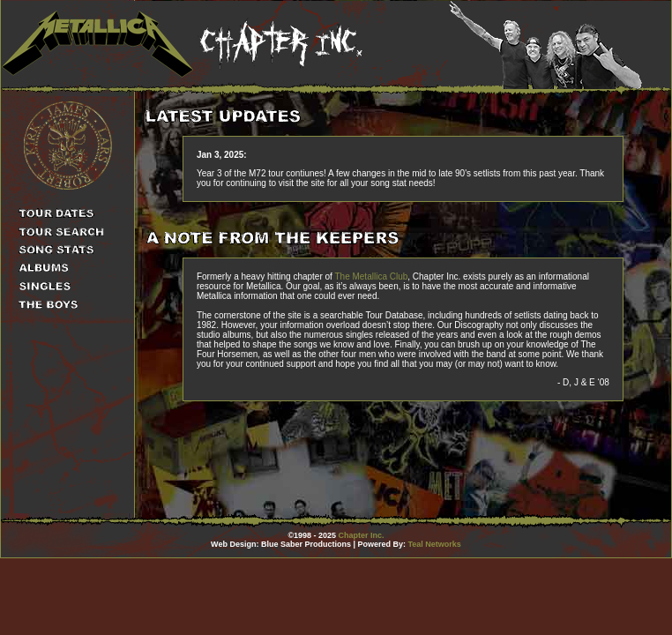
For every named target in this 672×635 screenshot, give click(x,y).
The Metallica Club (371, 276)
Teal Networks (435, 544)
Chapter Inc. (362, 535)
